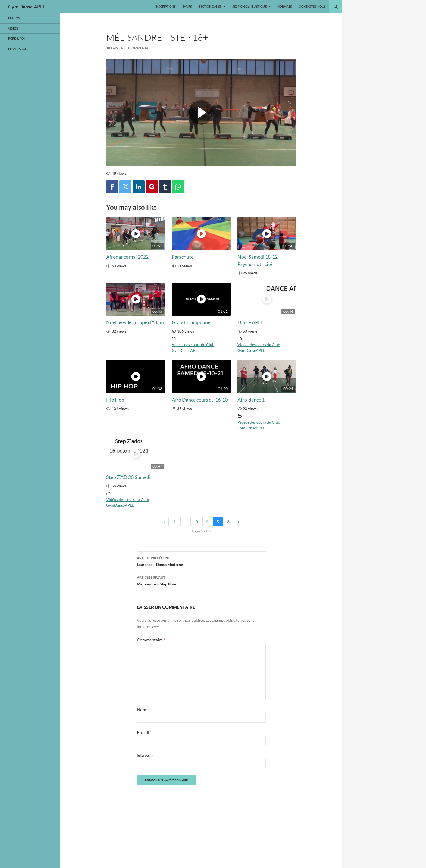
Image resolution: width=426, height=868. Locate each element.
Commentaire (151, 640)
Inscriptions (165, 6)
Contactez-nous (312, 6)
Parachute (183, 257)
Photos (14, 18)
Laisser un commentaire (132, 48)
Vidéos (13, 28)
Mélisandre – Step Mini (201, 580)
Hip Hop (115, 400)
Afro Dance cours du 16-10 (200, 400)
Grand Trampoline (191, 322)
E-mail (144, 732)
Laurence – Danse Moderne (201, 561)
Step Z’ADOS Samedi (128, 477)
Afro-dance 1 (251, 400)
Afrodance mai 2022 (127, 257)
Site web (145, 755)
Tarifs (187, 6)
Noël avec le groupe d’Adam (135, 322)
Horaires (285, 6)
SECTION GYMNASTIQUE (249, 6)
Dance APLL (250, 322)
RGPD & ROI (16, 38)
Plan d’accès (18, 49)
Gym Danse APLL (27, 7)
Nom (143, 709)
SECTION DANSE (210, 6)
